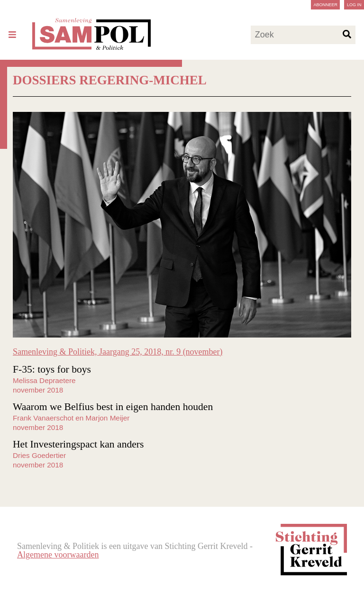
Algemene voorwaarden (58, 555)
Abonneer (325, 5)
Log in (354, 5)
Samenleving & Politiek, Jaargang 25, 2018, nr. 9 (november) (118, 352)
